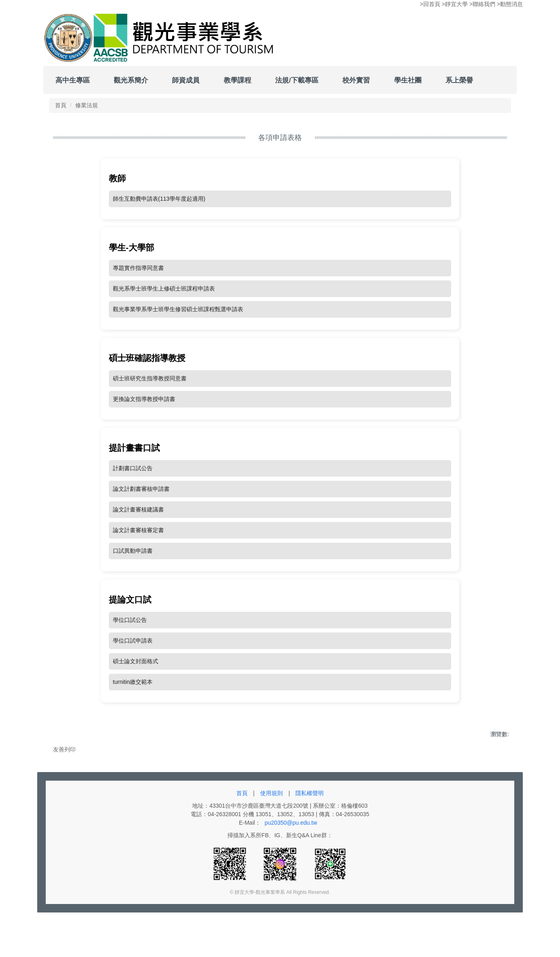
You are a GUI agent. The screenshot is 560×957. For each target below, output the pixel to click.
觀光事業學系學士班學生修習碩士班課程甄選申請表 (178, 329)
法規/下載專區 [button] (297, 80)
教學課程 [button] (238, 80)
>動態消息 (510, 4)
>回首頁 (430, 4)
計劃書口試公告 (133, 488)
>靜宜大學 (455, 4)
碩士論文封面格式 (136, 681)
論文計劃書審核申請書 (141, 509)
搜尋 (505, 101)
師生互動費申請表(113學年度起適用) (159, 219)
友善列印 (64, 769)
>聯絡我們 (482, 4)
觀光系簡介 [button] (131, 80)
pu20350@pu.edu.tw (291, 865)
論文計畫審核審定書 (138, 550)
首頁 (61, 125)
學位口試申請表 (133, 660)
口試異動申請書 (133, 571)
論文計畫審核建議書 (138, 529)
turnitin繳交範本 (133, 702)
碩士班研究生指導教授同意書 (150, 398)
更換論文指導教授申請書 (144, 419)
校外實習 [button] (356, 80)
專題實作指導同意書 (138, 288)
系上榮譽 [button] (459, 80)
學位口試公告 (130, 640)
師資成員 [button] (186, 80)
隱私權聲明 (310, 836)
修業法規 (87, 125)
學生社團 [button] (408, 80)
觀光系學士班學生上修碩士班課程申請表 (164, 308)
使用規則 (272, 836)
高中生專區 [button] (73, 80)
